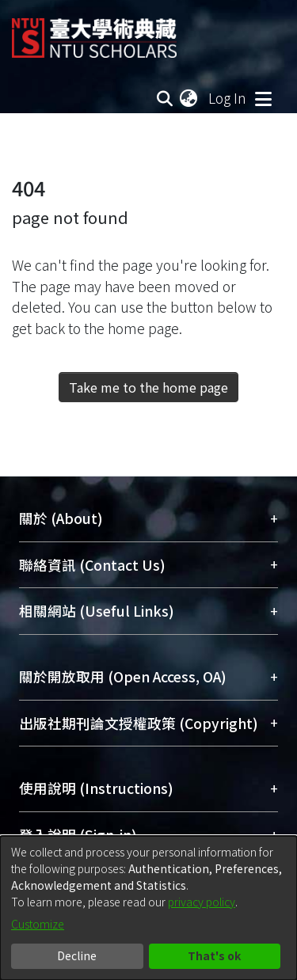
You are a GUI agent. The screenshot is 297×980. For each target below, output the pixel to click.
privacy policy (202, 902)
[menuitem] (189, 98)
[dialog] (148, 908)
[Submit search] (164, 98)
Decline (77, 955)
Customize (38, 924)
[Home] (94, 32)
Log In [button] (228, 98)
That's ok (214, 955)
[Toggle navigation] (263, 98)
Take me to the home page (148, 387)
